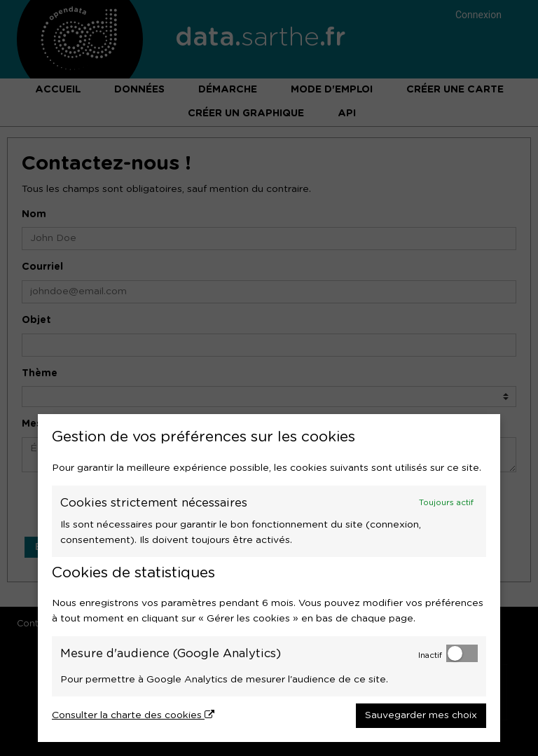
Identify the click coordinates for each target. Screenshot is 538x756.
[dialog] (269, 578)
